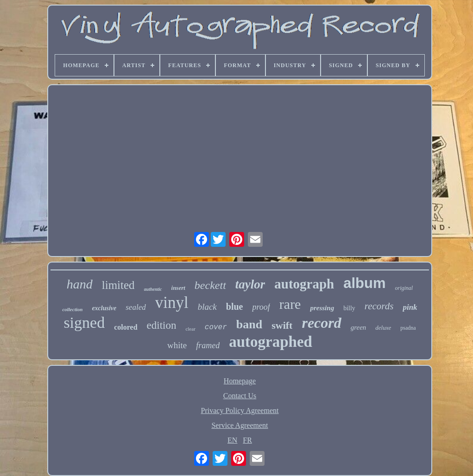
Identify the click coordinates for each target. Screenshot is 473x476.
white (177, 345)
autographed (271, 342)
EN (232, 440)
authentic (153, 289)
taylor (250, 284)
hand (80, 284)
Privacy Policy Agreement (240, 410)
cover (216, 327)
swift (282, 325)
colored (126, 327)
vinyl (172, 303)
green (359, 327)
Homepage (240, 381)
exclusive (104, 308)
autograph (304, 284)
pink (410, 307)
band (249, 324)
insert (178, 288)
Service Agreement (240, 425)
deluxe (383, 328)
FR (247, 440)
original (404, 288)
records (379, 306)
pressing (322, 308)
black (207, 307)
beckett (210, 285)
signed (84, 323)
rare (290, 304)
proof (261, 307)
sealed (136, 307)
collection (72, 309)
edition (162, 325)
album (364, 283)
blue (235, 307)
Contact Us (240, 396)
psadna (408, 328)
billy (349, 308)
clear (190, 329)
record (321, 323)
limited (118, 285)
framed (208, 345)
